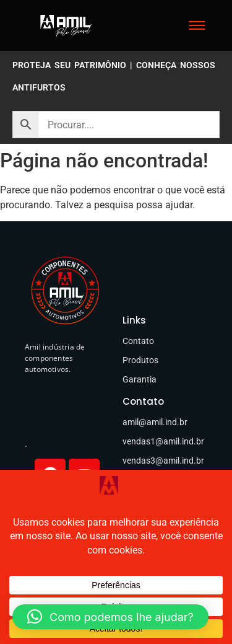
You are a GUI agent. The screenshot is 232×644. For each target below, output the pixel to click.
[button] (110, 617)
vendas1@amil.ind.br (163, 441)
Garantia (140, 379)
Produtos (140, 360)
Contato (138, 341)
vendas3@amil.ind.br (163, 461)
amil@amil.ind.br (155, 422)
